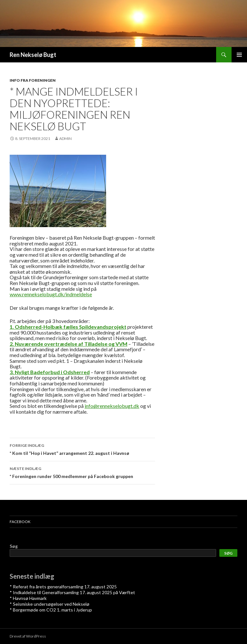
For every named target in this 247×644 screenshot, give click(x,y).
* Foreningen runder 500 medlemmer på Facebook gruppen (82, 472)
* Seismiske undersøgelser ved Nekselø (50, 604)
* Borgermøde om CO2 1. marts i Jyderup (51, 610)
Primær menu (239, 55)
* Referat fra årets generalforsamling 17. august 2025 (63, 587)
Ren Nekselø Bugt (33, 55)
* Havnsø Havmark (28, 598)
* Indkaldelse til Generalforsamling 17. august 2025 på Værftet (72, 592)
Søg (14, 546)
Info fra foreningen (33, 80)
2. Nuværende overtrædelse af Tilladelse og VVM (69, 344)
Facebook (20, 522)
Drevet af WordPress (28, 636)
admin (65, 138)
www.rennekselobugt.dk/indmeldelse (51, 294)
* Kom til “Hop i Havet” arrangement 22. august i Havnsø (82, 449)
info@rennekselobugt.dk (112, 406)
